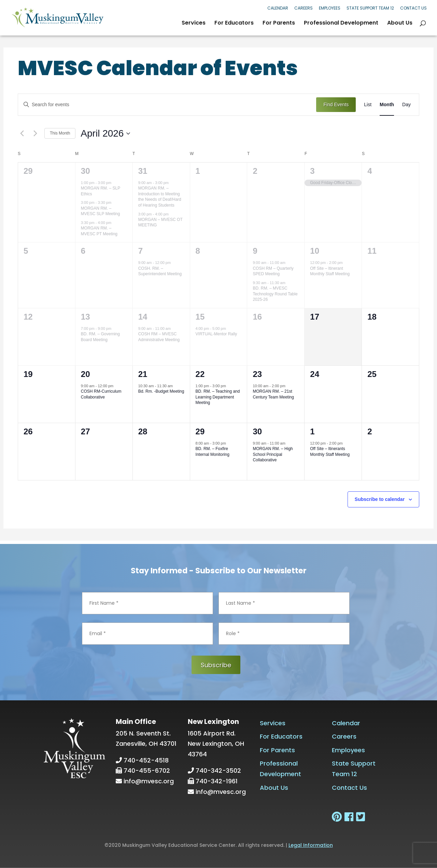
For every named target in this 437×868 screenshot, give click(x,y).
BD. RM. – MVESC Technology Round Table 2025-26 (275, 294)
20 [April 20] (86, 374)
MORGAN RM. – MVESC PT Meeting (99, 231)
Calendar (278, 8)
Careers (304, 8)
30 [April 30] (257, 431)
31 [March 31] (143, 171)
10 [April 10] (315, 251)
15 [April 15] (200, 317)
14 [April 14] (143, 317)
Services (194, 24)
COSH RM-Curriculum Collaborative (101, 394)
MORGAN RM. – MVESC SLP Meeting (101, 211)
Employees (330, 8)
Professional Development (341, 24)
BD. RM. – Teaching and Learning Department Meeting (218, 397)
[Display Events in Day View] (406, 105)
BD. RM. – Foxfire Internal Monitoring (213, 452)
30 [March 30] (86, 171)
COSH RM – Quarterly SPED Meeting (273, 271)
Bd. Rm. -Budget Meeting (161, 391)
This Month (60, 133)
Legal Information (311, 845)
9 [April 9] (255, 251)
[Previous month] (22, 134)
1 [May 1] (312, 431)
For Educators (234, 24)
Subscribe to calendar (380, 499)
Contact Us (413, 8)
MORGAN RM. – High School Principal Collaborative (273, 454)
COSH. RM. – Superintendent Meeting (160, 271)
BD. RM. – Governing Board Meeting (100, 337)
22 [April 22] (200, 374)
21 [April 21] (143, 374)
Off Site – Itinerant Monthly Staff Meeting (330, 271)
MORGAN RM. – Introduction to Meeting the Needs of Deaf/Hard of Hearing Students (160, 197)
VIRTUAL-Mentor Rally (216, 334)
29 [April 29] (200, 431)
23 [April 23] (257, 374)
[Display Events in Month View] (387, 105)
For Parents (279, 24)
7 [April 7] (140, 251)
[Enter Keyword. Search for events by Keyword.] (167, 105)
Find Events (336, 104)
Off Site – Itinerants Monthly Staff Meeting (330, 452)
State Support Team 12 (370, 8)
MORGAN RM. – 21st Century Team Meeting (273, 394)
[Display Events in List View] (368, 105)
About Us (400, 24)
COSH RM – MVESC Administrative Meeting (159, 337)
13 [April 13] (86, 317)
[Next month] (35, 134)
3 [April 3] (312, 171)
